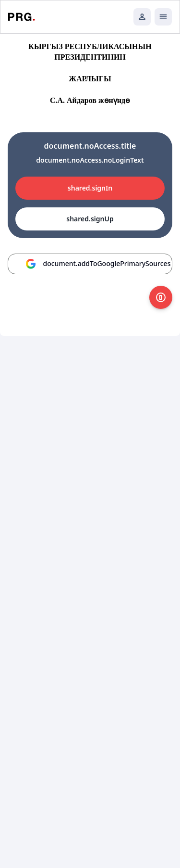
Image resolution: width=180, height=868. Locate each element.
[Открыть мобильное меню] (163, 17)
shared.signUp (90, 219)
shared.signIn (90, 188)
